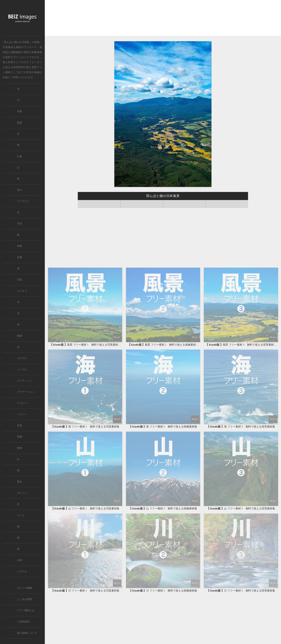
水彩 (20, 280)
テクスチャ (23, 201)
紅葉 (20, 156)
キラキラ (22, 291)
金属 (20, 257)
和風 (20, 111)
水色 (20, 560)
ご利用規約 (23, 622)
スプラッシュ (25, 381)
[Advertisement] (163, 18)
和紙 (20, 246)
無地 (20, 448)
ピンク (21, 515)
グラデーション (26, 392)
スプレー (22, 403)
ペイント (22, 414)
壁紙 (20, 437)
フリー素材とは (26, 610)
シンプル (22, 369)
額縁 (20, 336)
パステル (22, 571)
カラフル (22, 358)
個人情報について (27, 633)
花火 (20, 190)
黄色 (20, 482)
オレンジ (22, 493)
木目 (20, 224)
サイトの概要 (25, 588)
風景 (26, 52)
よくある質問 (25, 599)
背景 (20, 426)
